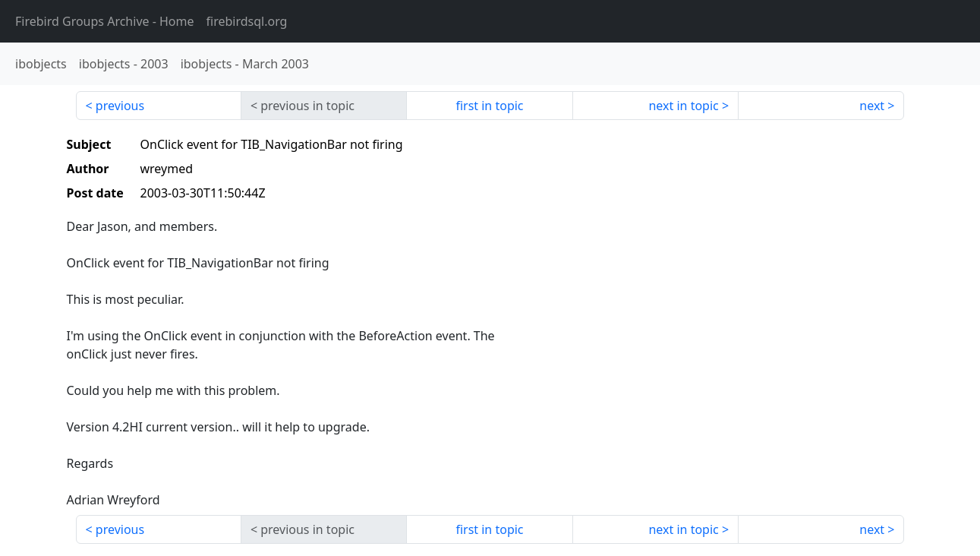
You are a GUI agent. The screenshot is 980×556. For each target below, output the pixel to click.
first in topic (489, 106)
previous (120, 106)
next (872, 106)
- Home (105, 21)
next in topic (683, 106)
